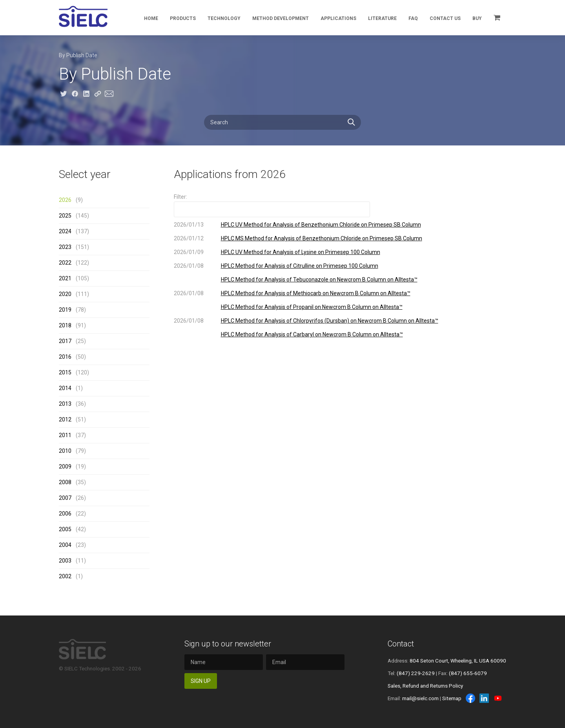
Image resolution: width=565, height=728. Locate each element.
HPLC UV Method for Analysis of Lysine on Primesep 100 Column (301, 252)
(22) (72, 514)
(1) (71, 388)
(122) (74, 263)
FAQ (413, 18)
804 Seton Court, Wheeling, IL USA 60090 (458, 661)
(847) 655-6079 (468, 673)
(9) (71, 200)
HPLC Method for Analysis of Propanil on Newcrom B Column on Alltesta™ (312, 307)
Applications (338, 18)
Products (183, 18)
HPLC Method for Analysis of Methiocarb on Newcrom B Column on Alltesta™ (316, 293)
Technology (224, 18)
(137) (74, 231)
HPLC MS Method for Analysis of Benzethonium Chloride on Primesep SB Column (322, 238)
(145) (74, 216)
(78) (72, 310)
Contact (401, 644)
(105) (74, 278)
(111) (74, 294)
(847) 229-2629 (416, 673)
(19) (72, 467)
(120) (74, 372)
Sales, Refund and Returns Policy (425, 686)
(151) (74, 247)
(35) (72, 482)
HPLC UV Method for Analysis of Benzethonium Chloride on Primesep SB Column (321, 225)
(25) (72, 341)
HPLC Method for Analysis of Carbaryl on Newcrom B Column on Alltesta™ (312, 334)
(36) (72, 404)
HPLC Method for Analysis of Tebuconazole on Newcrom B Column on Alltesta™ (319, 280)
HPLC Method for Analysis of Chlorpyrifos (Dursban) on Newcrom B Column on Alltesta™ (330, 321)
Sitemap (452, 698)
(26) (72, 498)
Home (151, 18)
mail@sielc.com (420, 698)
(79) (72, 451)
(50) (72, 357)
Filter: (180, 197)
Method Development (281, 18)
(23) (72, 545)
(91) (72, 325)
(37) (72, 435)
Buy (477, 18)
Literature (382, 18)
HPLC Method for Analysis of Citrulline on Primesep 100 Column (300, 266)
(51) (72, 419)
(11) (72, 561)
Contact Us (445, 18)
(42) (72, 529)
